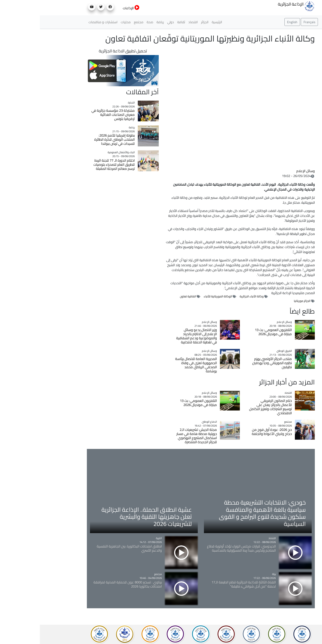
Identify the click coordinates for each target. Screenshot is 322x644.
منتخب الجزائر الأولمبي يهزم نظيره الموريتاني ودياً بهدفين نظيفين (232, 363)
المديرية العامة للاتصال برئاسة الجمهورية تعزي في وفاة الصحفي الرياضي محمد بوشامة (156, 365)
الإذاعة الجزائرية (256, 6)
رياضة (120, 22)
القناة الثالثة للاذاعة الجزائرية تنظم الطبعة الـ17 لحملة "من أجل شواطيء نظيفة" (204, 584)
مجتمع (99, 22)
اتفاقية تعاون (148, 296)
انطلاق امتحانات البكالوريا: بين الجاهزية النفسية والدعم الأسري (89, 548)
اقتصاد (153, 22)
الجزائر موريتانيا (262, 301)
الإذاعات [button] (91, 8)
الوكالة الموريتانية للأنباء (178, 296)
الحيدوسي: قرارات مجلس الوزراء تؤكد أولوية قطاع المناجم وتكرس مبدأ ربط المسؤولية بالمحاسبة (202, 548)
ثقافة (141, 22)
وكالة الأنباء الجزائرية (212, 296)
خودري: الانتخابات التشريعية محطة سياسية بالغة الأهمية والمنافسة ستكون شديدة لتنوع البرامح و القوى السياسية (223, 513)
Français (270, 22)
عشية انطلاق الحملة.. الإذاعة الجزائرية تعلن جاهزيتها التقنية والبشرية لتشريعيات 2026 (107, 517)
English (252, 22)
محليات (86, 22)
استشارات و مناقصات (63, 22)
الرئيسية (177, 22)
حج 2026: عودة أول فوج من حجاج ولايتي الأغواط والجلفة (232, 432)
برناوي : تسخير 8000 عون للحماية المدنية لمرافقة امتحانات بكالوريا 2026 (88, 584)
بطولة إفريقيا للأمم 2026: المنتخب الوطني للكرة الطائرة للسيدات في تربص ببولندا (75, 139)
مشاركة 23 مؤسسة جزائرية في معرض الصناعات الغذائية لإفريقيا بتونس (73, 115)
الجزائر (165, 22)
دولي (131, 22)
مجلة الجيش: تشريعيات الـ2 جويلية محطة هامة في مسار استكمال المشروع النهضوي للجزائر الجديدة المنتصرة (157, 436)
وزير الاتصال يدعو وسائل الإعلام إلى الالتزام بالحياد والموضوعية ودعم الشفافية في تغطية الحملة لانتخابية (157, 336)
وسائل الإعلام (266, 171)
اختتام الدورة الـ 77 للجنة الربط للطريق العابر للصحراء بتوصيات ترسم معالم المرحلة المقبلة (74, 164)
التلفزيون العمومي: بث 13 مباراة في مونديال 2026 (233, 332)
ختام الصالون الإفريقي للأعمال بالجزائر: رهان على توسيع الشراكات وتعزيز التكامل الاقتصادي (231, 407)
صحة (110, 22)
